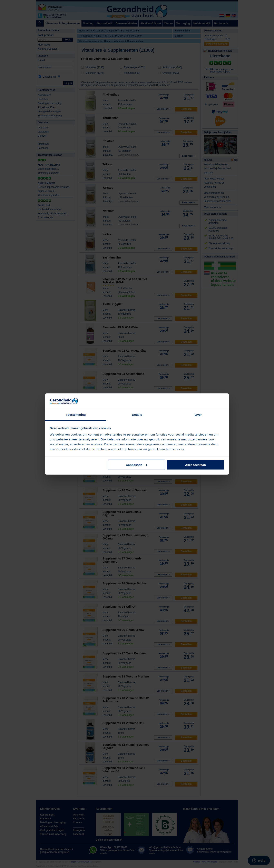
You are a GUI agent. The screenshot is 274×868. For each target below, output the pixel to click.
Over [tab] (198, 415)
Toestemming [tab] (76, 415)
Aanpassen (137, 465)
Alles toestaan (196, 465)
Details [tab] (137, 415)
